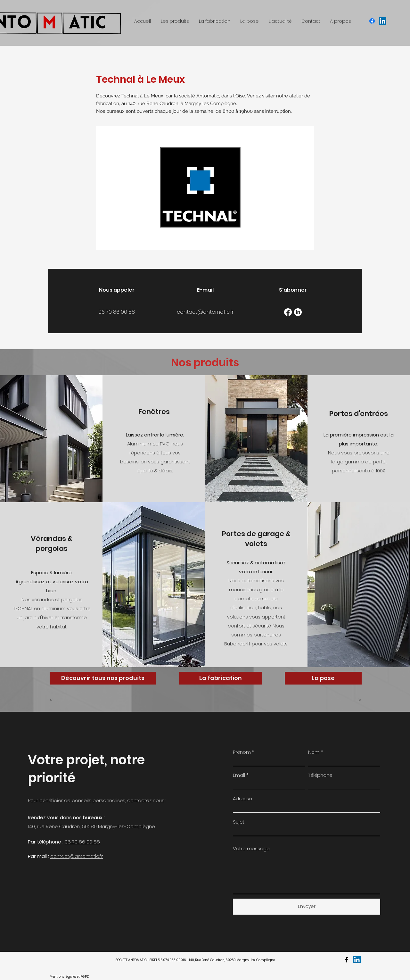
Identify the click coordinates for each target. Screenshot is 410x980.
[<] (70, 700)
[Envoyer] (307, 907)
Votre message (251, 848)
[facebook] (372, 21)
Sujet (239, 822)
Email (239, 775)
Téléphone (320, 775)
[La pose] (323, 678)
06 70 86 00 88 (82, 842)
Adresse (242, 798)
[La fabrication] (221, 678)
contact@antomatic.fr (77, 856)
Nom (314, 752)
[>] (346, 700)
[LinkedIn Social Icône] (383, 21)
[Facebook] (288, 312)
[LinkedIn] (298, 312)
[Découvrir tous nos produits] (103, 678)
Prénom (242, 752)
